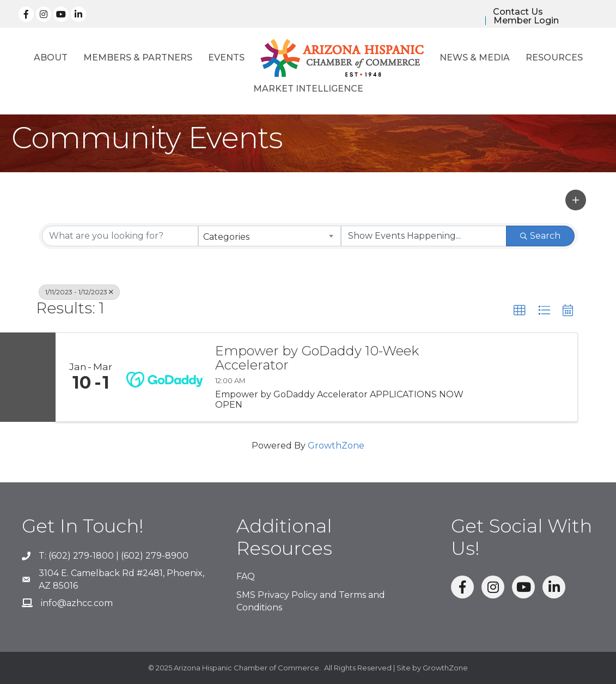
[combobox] (270, 236)
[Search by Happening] (424, 236)
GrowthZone (336, 446)
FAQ (246, 576)
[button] (576, 200)
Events (226, 57)
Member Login (526, 21)
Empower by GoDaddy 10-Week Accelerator (317, 358)
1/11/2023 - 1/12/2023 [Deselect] (79, 292)
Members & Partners (138, 57)
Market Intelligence (308, 89)
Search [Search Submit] (540, 236)
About (51, 57)
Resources (554, 57)
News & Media (475, 57)
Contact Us (518, 12)
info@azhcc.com (77, 603)
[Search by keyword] (120, 236)
